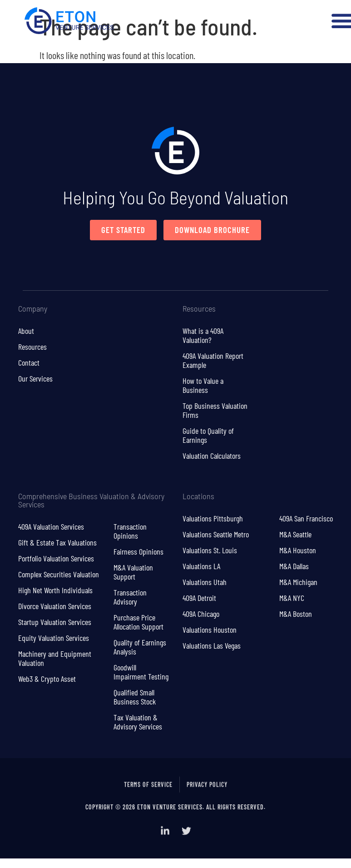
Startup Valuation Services (55, 622)
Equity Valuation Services (54, 638)
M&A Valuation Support (133, 572)
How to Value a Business (203, 386)
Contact (29, 363)
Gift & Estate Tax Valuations (57, 543)
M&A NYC (292, 598)
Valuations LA (201, 566)
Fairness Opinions (138, 552)
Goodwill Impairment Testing (141, 672)
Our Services (35, 379)
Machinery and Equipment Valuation (55, 659)
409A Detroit (199, 598)
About (26, 331)
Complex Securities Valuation (59, 575)
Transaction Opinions (130, 531)
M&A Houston (298, 551)
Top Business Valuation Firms (215, 411)
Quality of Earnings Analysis (140, 647)
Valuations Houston (210, 630)
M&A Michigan (298, 582)
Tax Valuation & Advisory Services (138, 722)
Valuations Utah (205, 582)
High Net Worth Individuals (55, 590)
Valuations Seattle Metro (216, 535)
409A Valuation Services (51, 527)
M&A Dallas (294, 566)
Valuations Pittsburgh (213, 519)
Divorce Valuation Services (55, 606)
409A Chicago (201, 614)
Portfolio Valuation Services (56, 559)
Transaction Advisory (130, 597)
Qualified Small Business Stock (135, 697)
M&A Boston (296, 614)
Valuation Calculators (212, 456)
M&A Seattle (295, 535)
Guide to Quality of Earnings (208, 436)
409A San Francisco (306, 519)
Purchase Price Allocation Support (138, 622)
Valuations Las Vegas (212, 646)
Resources (32, 347)
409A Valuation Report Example (213, 361)
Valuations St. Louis (210, 551)
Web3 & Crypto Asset (47, 679)
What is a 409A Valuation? (203, 336)
